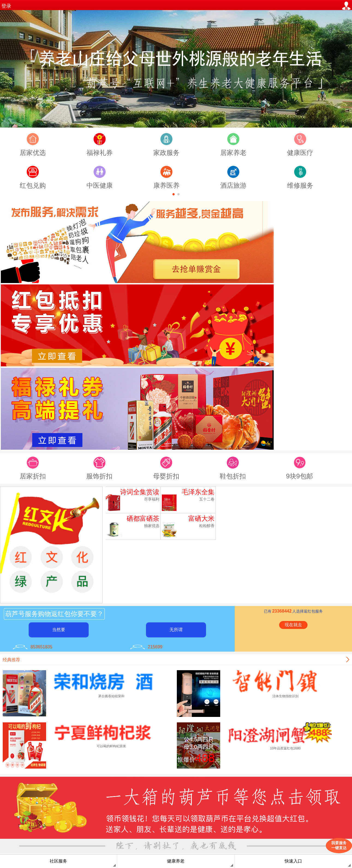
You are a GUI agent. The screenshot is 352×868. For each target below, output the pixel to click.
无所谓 (176, 630)
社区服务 (58, 861)
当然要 (59, 630)
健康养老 (176, 861)
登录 (6, 6)
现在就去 (293, 625)
